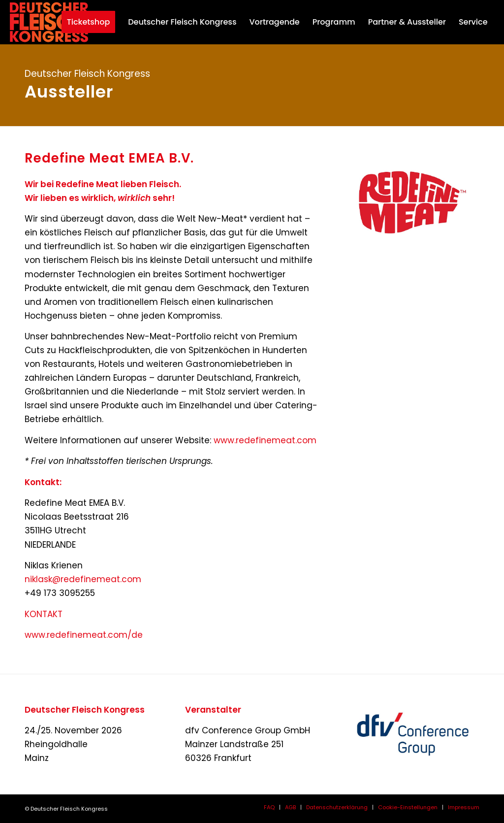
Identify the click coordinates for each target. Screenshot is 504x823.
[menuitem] (84, 22)
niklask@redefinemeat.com (83, 579)
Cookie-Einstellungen (408, 807)
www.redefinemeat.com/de (84, 635)
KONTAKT (44, 614)
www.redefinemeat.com (265, 440)
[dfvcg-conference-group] (413, 734)
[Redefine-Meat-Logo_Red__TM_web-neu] (413, 201)
